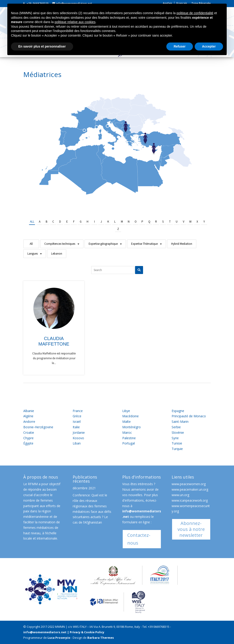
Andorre (29, 422)
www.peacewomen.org (189, 484)
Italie (76, 427)
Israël (77, 422)
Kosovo (78, 438)
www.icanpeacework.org (190, 500)
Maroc (127, 432)
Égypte (28, 443)
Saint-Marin (180, 422)
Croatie (29, 432)
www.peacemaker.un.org (190, 489)
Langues (33, 254)
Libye (126, 411)
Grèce (77, 416)
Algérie (28, 416)
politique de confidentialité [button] (195, 13)
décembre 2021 (84, 488)
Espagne (178, 411)
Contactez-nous (139, 539)
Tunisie (177, 443)
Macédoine (130, 416)
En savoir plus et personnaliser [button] (42, 46)
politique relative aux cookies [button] (75, 22)
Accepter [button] (209, 46)
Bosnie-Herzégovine (38, 427)
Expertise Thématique (144, 244)
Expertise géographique (103, 244)
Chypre (28, 438)
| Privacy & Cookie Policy (86, 632)
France (78, 411)
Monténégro (132, 427)
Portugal (129, 443)
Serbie (176, 427)
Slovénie (178, 432)
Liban (77, 443)
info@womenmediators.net (45, 632)
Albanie (29, 411)
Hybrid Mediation (182, 244)
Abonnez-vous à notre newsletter (191, 529)
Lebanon (57, 254)
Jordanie (79, 432)
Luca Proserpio (59, 638)
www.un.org (180, 495)
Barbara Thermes (101, 638)
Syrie (175, 438)
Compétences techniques (60, 244)
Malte (126, 422)
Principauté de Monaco (189, 416)
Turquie (177, 449)
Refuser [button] (180, 46)
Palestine (129, 438)
